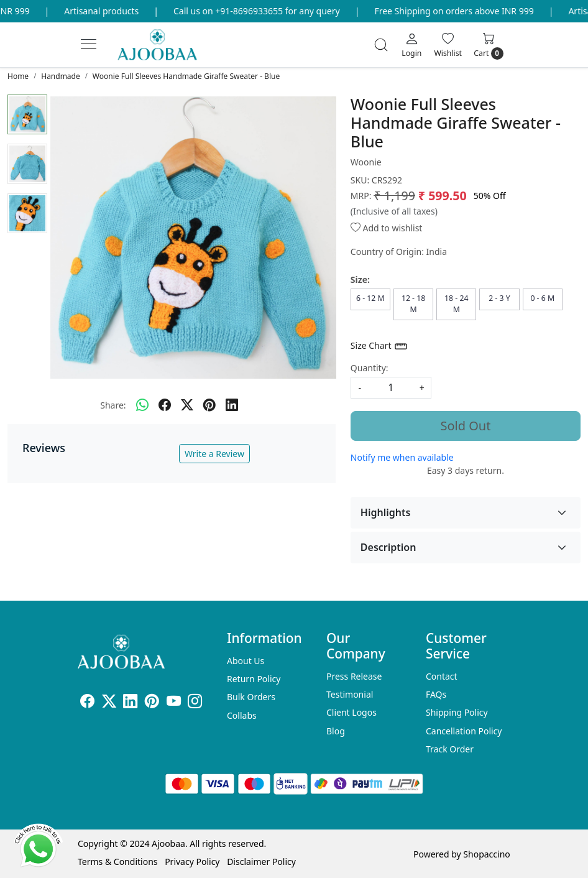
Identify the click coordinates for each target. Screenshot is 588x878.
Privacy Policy (192, 862)
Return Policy (254, 679)
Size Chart (379, 346)
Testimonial (350, 694)
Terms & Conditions (118, 862)
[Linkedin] (130, 703)
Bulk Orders (251, 697)
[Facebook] (87, 703)
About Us (246, 661)
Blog (336, 731)
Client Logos (351, 712)
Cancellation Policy (464, 731)
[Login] (411, 45)
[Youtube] (174, 703)
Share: (113, 405)
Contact (442, 676)
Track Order (450, 749)
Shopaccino (486, 854)
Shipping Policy (457, 712)
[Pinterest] (152, 703)
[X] (109, 703)
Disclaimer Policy (261, 862)
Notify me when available (402, 457)
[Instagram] (195, 703)
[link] (381, 45)
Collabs (242, 715)
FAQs (436, 694)
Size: (360, 280)
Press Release (354, 676)
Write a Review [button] (214, 454)
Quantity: (370, 368)
